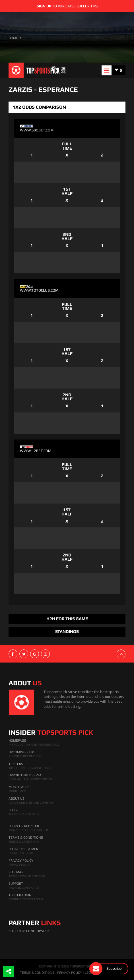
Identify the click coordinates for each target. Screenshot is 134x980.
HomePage (17, 740)
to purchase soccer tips (67, 6)
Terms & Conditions (26, 837)
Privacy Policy (21, 861)
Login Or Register (24, 826)
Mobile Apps (19, 787)
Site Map (16, 872)
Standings (67, 631)
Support (16, 884)
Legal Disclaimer (23, 849)
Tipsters (16, 764)
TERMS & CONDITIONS (37, 973)
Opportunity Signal (26, 775)
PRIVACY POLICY (70, 973)
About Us (17, 799)
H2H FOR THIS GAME (67, 619)
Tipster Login (20, 895)
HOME (13, 38)
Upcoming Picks (22, 752)
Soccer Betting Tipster (29, 931)
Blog (13, 810)
